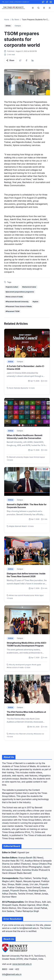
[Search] (38, 8)
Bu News (16, 20)
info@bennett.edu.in (12, 974)
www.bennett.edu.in (22, 964)
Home (7, 20)
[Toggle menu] (50, 8)
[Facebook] (47, 2)
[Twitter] (43, 2)
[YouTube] (51, 2)
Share (10, 60)
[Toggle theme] (33, 8)
